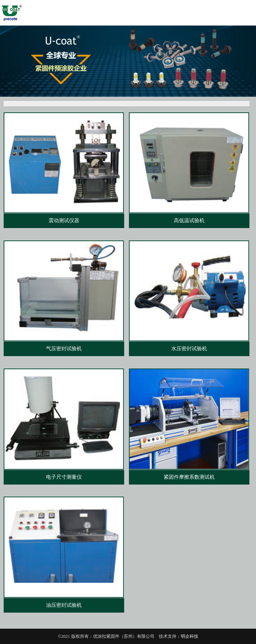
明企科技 (190, 636)
